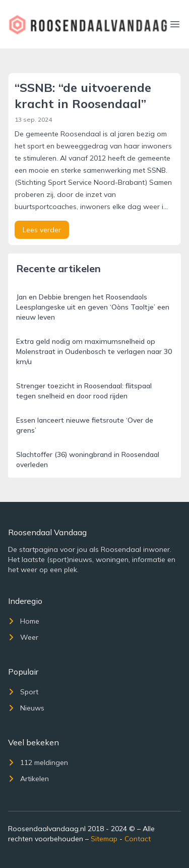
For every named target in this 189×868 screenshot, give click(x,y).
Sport (23, 692)
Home (24, 621)
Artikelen (28, 779)
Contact (138, 839)
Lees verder (42, 230)
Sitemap (104, 839)
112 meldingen (38, 762)
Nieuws (26, 708)
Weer (23, 637)
